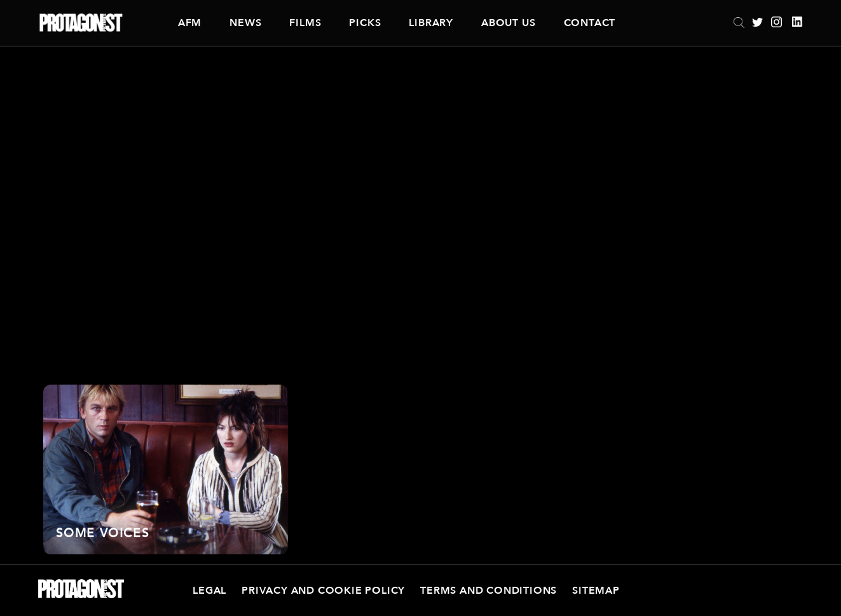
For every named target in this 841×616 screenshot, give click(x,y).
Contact (590, 23)
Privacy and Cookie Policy (323, 591)
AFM (190, 23)
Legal (209, 591)
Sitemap (596, 591)
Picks (365, 23)
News (245, 23)
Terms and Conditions (489, 591)
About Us (508, 23)
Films (305, 23)
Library (431, 23)
